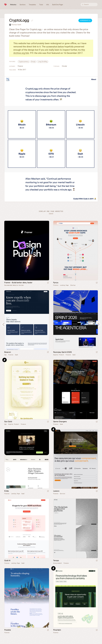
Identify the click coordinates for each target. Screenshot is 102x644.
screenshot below (55, 47)
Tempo (56, 560)
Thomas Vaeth (16, 25)
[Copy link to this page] (32, 21)
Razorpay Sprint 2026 (62, 352)
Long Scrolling (43, 62)
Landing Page (64, 285)
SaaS (16, 355)
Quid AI (7, 560)
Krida (7, 491)
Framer (5, 360)
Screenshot (85, 20)
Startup (73, 285)
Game (61, 424)
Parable (8, 630)
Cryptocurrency (24, 62)
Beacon (8, 352)
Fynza (56, 283)
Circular (64, 66)
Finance (20, 66)
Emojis (33, 62)
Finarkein (57, 630)
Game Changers (60, 422)
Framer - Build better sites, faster (18, 283)
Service (62, 494)
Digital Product (59, 355)
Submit (51, 214)
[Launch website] (97, 283)
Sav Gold (8, 422)
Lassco (56, 491)
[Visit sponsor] (48, 283)
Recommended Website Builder (14, 285)
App (5, 355)
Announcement (58, 563)
